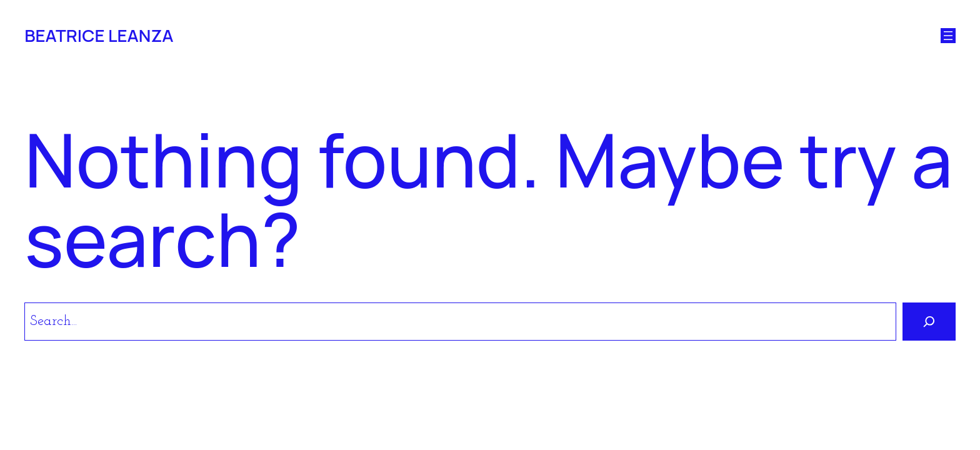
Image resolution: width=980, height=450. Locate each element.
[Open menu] (948, 36)
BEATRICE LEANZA (99, 35)
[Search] (929, 322)
